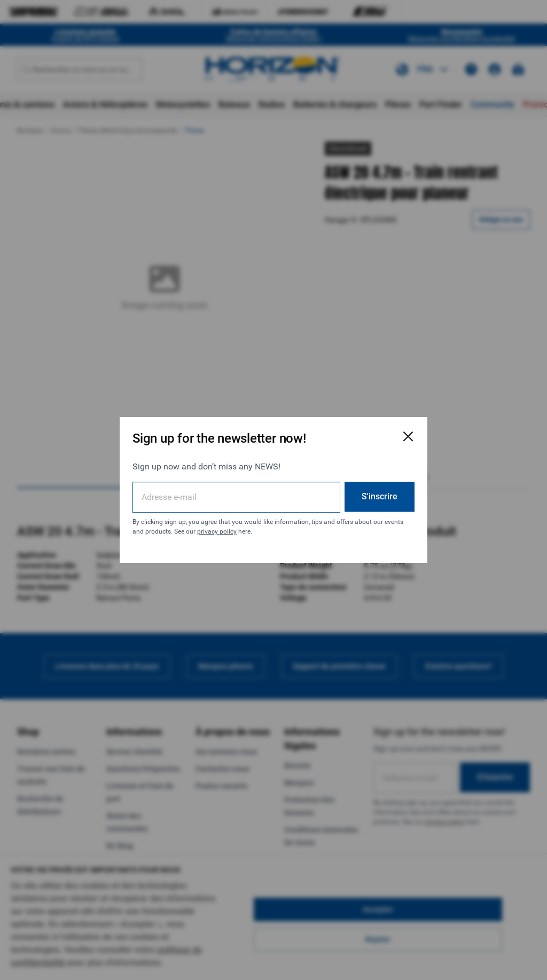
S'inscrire (380, 496)
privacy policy (217, 531)
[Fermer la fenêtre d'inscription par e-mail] (408, 436)
